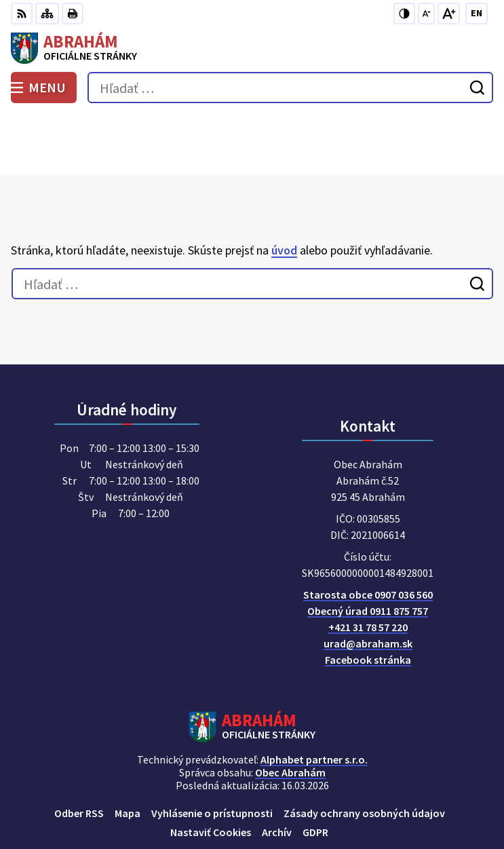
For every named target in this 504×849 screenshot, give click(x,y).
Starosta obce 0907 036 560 (368, 533)
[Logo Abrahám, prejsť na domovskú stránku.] (252, 48)
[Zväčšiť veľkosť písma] (449, 14)
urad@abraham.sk (368, 582)
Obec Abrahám (290, 711)
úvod (284, 188)
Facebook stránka (368, 599)
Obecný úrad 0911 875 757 (368, 550)
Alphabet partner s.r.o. (314, 698)
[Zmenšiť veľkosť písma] (426, 14)
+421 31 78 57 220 (368, 566)
